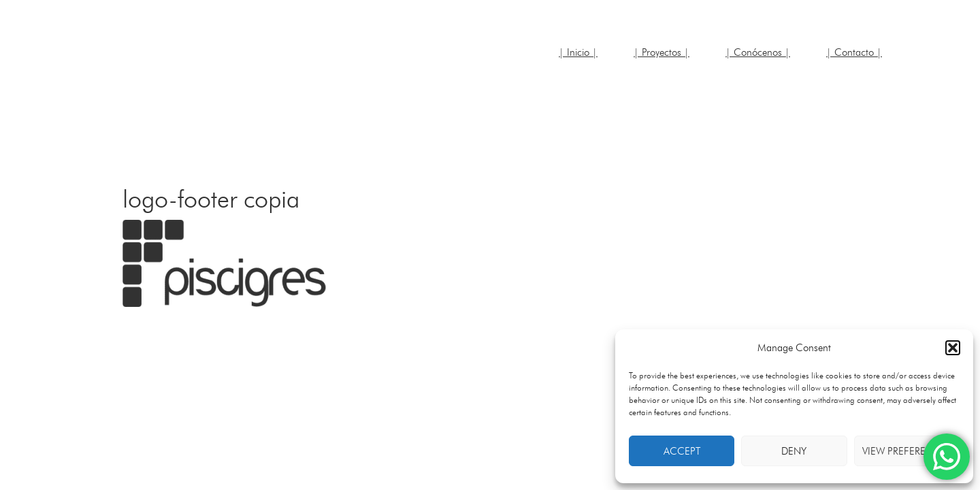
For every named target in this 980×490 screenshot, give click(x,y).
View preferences (906, 451)
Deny (794, 451)
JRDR (204, 61)
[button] (953, 348)
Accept (682, 451)
